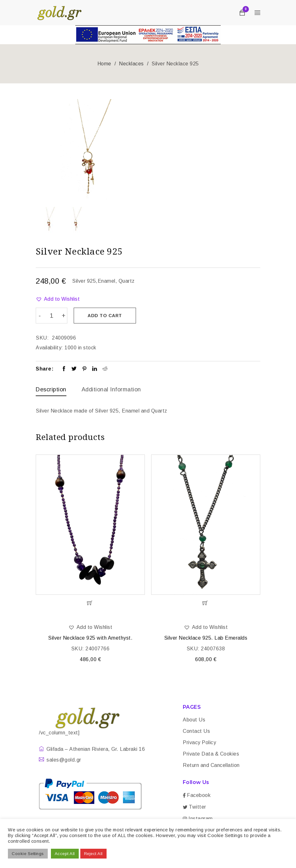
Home (104, 64)
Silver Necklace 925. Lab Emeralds (206, 638)
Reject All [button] (93, 854)
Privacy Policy (199, 743)
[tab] (51, 391)
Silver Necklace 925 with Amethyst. (90, 638)
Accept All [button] (65, 854)
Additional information (111, 389)
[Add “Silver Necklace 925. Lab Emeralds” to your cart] (206, 603)
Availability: (49, 347)
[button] (58, 299)
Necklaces (131, 64)
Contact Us (196, 731)
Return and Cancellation (211, 766)
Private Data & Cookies (211, 754)
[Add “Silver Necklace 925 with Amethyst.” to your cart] (90, 603)
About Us (194, 720)
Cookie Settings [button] (28, 854)
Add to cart (105, 316)
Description (51, 389)
